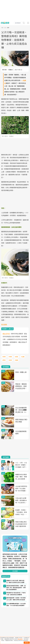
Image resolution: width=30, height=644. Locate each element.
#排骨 (4, 357)
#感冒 (16, 357)
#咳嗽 (10, 357)
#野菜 (4, 360)
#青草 (10, 360)
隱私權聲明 (20, 639)
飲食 (8, 28)
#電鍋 (16, 360)
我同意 (27, 643)
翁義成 (10, 70)
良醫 (2, 28)
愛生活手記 (6, 334)
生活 (5, 28)
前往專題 (15, 571)
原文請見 (4, 324)
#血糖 (23, 357)
